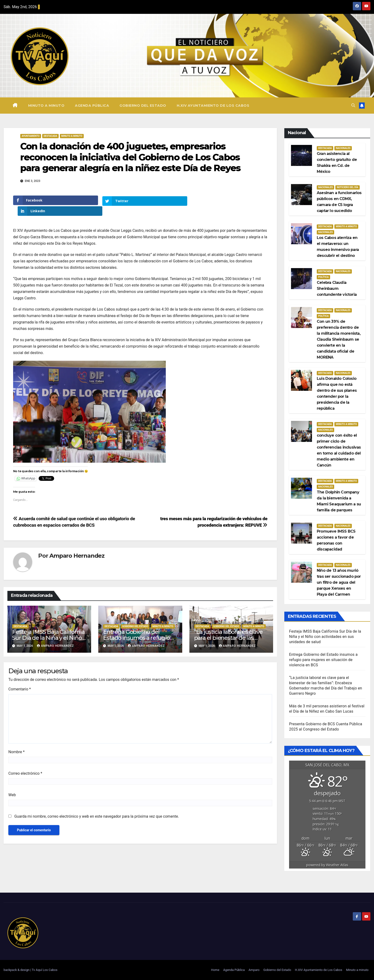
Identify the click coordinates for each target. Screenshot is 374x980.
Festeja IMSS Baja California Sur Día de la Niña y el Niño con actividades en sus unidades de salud (325, 637)
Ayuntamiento (31, 136)
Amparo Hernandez (77, 545)
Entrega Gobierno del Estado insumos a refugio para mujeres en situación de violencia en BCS (323, 660)
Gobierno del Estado (143, 106)
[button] (353, 105)
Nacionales (343, 148)
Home (215, 970)
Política (323, 277)
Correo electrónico (25, 763)
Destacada (50, 136)
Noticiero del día (348, 187)
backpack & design (17, 970)
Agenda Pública (92, 106)
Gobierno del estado (135, 615)
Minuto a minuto (46, 106)
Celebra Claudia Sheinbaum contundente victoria (337, 289)
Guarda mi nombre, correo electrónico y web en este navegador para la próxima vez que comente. (97, 806)
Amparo (254, 970)
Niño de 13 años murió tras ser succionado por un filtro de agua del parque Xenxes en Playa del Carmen (339, 582)
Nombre (16, 741)
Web (12, 784)
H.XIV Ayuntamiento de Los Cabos (213, 106)
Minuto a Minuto (72, 136)
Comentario (20, 678)
